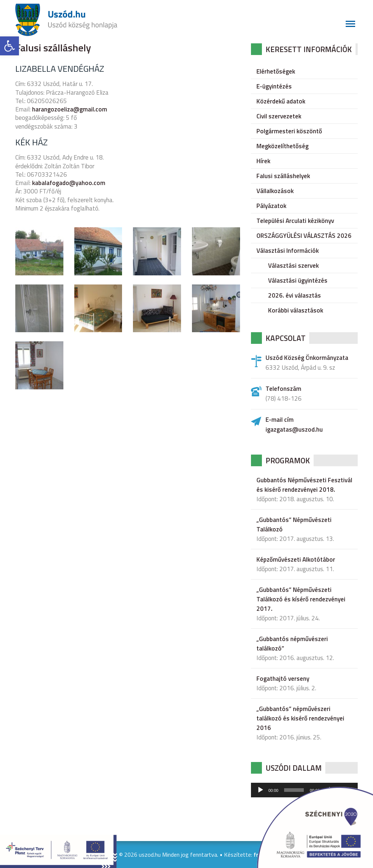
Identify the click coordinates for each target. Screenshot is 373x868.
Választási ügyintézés (298, 280)
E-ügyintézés (274, 86)
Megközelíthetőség (282, 146)
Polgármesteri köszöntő (289, 131)
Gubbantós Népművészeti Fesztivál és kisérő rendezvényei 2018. (304, 485)
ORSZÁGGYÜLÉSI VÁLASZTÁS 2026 (304, 236)
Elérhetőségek (276, 71)
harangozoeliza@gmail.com (70, 109)
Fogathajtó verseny (283, 679)
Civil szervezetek (279, 116)
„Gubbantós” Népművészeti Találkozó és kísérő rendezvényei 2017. (301, 599)
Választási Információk (288, 251)
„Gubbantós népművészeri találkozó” (292, 644)
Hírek (263, 161)
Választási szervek (293, 266)
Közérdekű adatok (281, 101)
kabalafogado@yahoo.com (69, 183)
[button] (9, 46)
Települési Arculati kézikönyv (295, 221)
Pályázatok (271, 206)
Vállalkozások (275, 191)
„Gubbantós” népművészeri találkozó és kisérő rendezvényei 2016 (300, 718)
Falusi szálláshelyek (283, 176)
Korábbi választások (296, 310)
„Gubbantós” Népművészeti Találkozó (294, 525)
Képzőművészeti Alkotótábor (296, 559)
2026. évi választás (295, 295)
